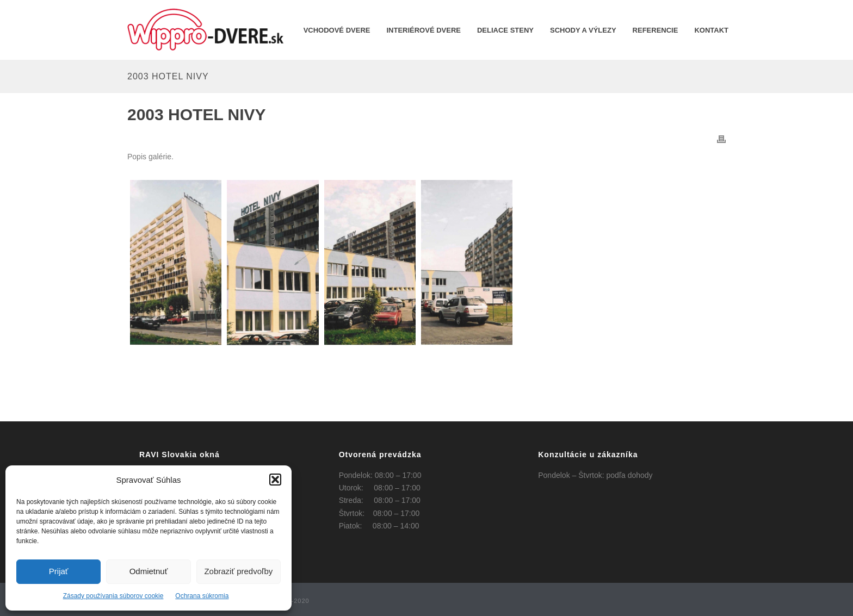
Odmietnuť (149, 571)
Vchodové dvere (337, 30)
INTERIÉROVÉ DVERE (424, 30)
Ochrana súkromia (202, 596)
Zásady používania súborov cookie (113, 596)
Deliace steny (505, 30)
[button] (275, 480)
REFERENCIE (656, 30)
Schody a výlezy (583, 30)
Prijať (59, 571)
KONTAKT (711, 30)
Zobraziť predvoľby (238, 571)
